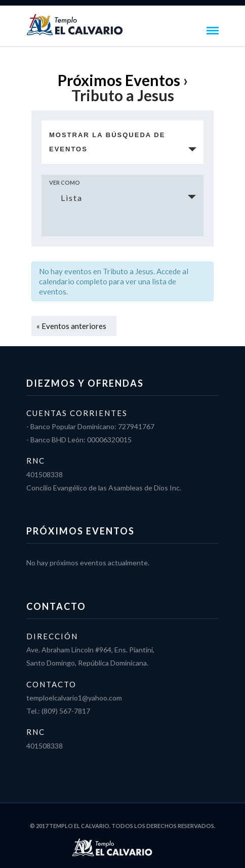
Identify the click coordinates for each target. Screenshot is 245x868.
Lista (66, 198)
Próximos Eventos (119, 80)
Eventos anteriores (71, 326)
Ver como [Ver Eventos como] (65, 182)
